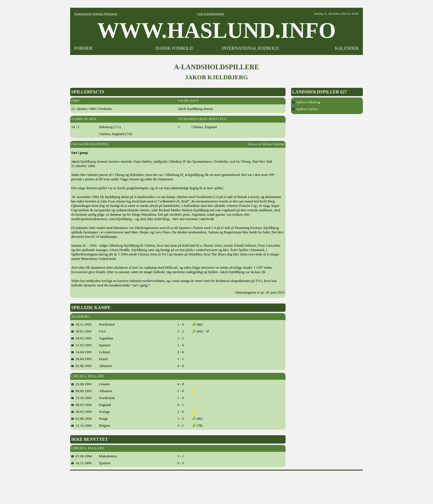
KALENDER (347, 48)
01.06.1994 (81, 419)
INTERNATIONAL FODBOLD (250, 48)
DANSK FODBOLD (174, 48)
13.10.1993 (81, 398)
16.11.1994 (81, 463)
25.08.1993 (81, 384)
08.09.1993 (81, 391)
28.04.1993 (81, 359)
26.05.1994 (81, 412)
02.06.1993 (81, 366)
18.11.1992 (81, 324)
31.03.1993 (81, 345)
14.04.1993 (81, 352)
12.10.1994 (81, 425)
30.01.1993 (81, 331)
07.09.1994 (81, 456)
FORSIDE (84, 48)
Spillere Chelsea (305, 109)
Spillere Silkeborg (306, 102)
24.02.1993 (81, 338)
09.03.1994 (81, 405)
